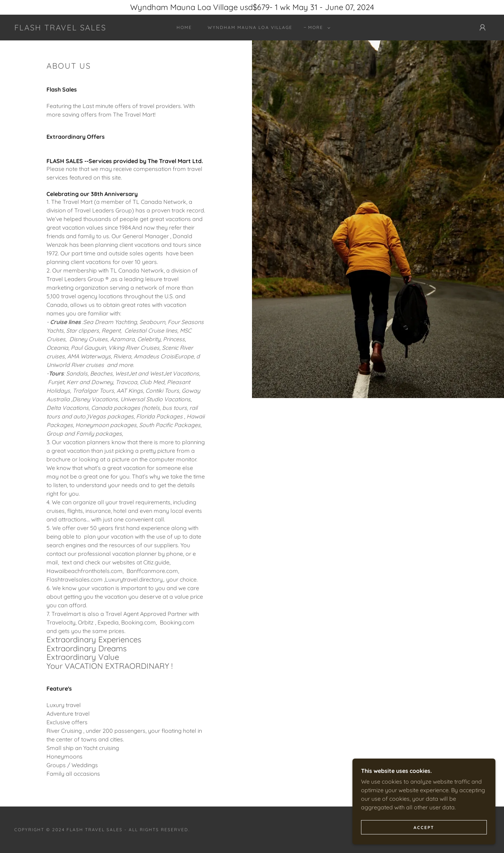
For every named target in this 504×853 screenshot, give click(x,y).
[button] (318, 28)
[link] (60, 28)
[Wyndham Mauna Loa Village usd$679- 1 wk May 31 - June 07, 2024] (252, 7)
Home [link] (184, 27)
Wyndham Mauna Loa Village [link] (250, 27)
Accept (424, 827)
